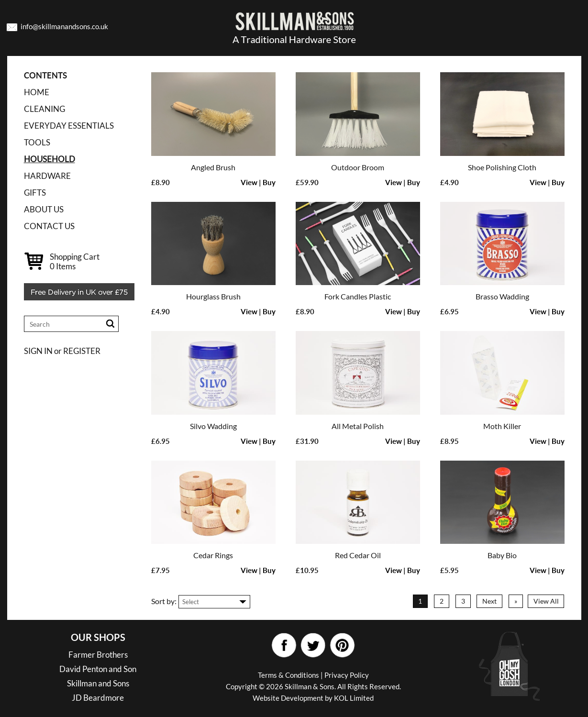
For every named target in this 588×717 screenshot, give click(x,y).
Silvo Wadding (213, 426)
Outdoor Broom (358, 167)
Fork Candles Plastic (358, 296)
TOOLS (37, 142)
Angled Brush (213, 167)
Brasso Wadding (502, 296)
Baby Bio (502, 555)
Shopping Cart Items (75, 261)
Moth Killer (502, 426)
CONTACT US (49, 226)
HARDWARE (47, 176)
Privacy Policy (347, 675)
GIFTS (35, 193)
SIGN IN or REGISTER (62, 351)
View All (546, 601)
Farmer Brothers (98, 655)
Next (489, 601)
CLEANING (44, 109)
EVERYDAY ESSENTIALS (69, 126)
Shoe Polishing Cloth (502, 167)
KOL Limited (354, 698)
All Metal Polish (358, 426)
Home (37, 92)
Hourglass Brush (213, 296)
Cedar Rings (213, 555)
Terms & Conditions (288, 675)
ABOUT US (44, 209)
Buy (269, 182)
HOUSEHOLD (50, 159)
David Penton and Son (98, 669)
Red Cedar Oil (358, 555)
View (249, 182)
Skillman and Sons (98, 683)
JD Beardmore (98, 698)
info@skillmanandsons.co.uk (64, 26)
